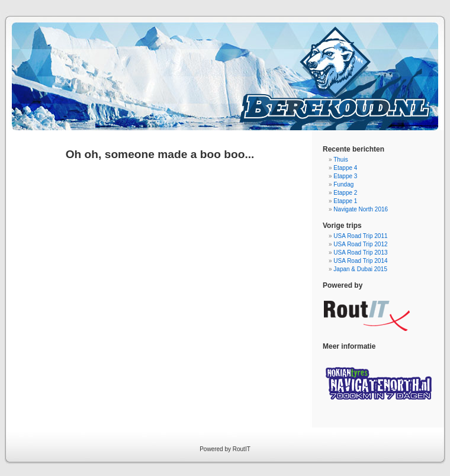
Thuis (340, 160)
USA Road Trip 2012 (360, 244)
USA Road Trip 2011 (360, 236)
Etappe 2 (345, 193)
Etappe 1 (345, 201)
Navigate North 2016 (361, 209)
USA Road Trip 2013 (360, 253)
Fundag (343, 184)
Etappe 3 (345, 176)
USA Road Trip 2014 (360, 261)
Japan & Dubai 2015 (360, 269)
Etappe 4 (345, 168)
